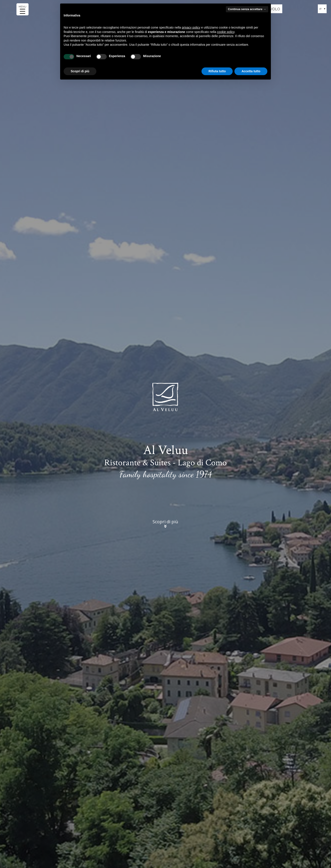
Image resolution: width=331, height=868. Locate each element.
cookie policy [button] (226, 32)
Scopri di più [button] (80, 71)
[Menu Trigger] (22, 9)
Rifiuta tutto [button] (217, 71)
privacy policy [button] (191, 27)
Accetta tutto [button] (251, 71)
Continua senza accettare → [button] (247, 9)
